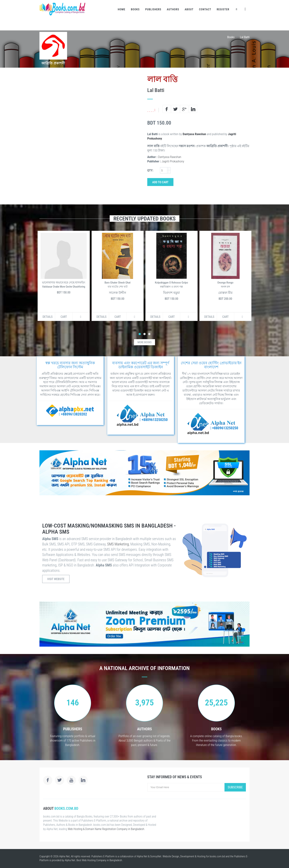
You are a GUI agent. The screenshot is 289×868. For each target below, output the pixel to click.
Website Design (171, 856)
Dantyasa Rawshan (194, 134)
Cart (64, 317)
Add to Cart (160, 182)
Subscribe (235, 787)
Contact (205, 9)
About (189, 9)
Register (223, 9)
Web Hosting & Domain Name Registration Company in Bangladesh (106, 829)
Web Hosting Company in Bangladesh (102, 860)
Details (48, 317)
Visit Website (56, 579)
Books (135, 9)
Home (122, 9)
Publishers (153, 9)
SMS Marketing (118, 544)
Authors (173, 9)
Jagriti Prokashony (173, 161)
